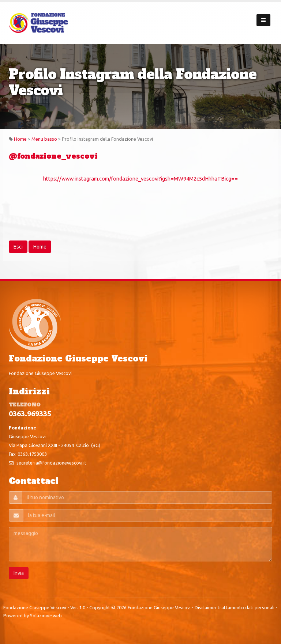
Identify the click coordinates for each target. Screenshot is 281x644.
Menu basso (44, 139)
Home (20, 139)
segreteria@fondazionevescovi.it (51, 463)
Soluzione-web (46, 615)
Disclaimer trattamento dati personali (235, 607)
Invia (19, 573)
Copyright (100, 607)
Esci (18, 247)
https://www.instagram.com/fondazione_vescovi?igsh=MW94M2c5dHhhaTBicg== (140, 179)
